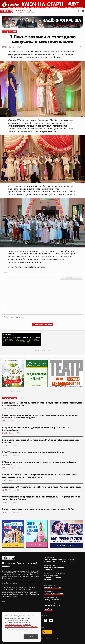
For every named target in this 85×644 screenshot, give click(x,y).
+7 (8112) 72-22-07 (52, 588)
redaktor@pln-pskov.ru (54, 594)
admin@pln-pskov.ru (53, 600)
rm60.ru (48, 609)
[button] (83, 11)
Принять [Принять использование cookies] (31, 637)
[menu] (74, 11)
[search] (78, 11)
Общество (9, 32)
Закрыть (71, 278)
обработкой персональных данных (19, 629)
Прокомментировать (42, 324)
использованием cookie (14, 624)
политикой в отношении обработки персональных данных (21, 626)
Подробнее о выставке (14, 317)
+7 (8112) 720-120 (52, 606)
